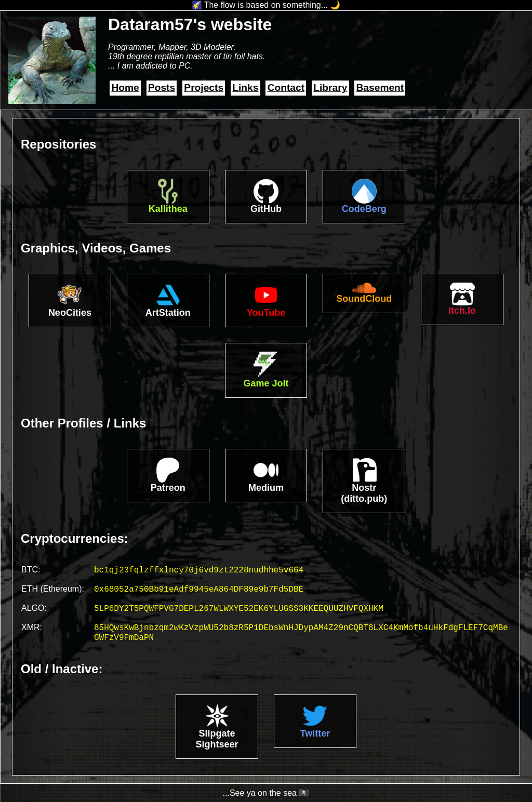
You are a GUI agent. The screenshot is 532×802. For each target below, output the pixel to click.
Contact (286, 88)
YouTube (266, 313)
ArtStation (168, 313)
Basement (380, 88)
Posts (162, 88)
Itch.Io (462, 311)
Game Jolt (266, 383)
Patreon (168, 488)
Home (125, 88)
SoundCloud (364, 299)
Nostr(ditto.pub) (364, 493)
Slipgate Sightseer (217, 739)
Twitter (315, 733)
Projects (204, 88)
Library (330, 88)
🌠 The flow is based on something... (260, 5)
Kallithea (168, 209)
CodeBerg (364, 209)
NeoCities (70, 313)
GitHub (266, 209)
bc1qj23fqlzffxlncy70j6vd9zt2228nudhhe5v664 (199, 570)
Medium (266, 488)
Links (245, 88)
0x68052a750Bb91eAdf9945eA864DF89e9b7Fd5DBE (199, 590)
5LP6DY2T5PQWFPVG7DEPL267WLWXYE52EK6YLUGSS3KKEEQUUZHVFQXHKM (239, 609)
